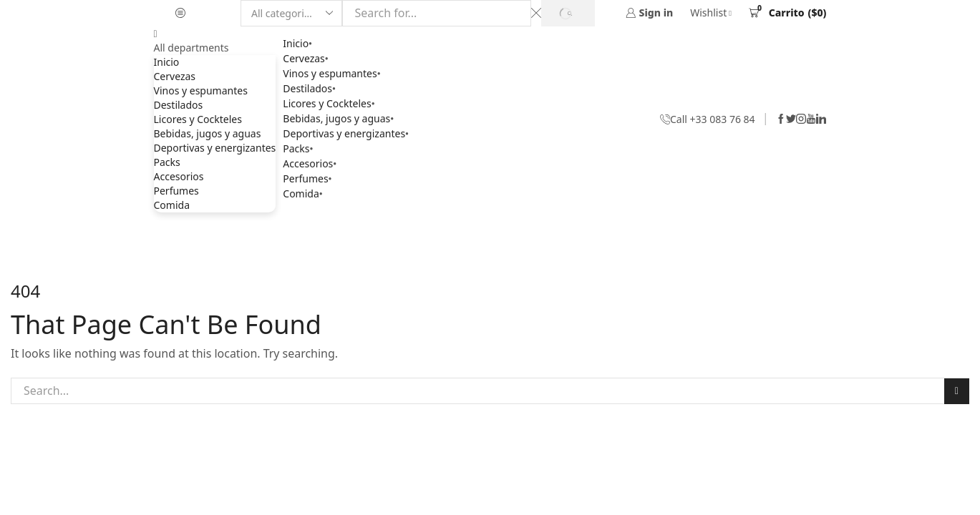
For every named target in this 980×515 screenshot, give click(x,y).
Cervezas (175, 76)
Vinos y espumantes (201, 90)
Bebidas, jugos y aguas (208, 133)
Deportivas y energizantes (215, 148)
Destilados (179, 105)
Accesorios (179, 176)
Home (465, 236)
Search (956, 391)
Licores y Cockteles (198, 119)
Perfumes (176, 191)
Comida (172, 205)
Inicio (167, 62)
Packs (167, 162)
